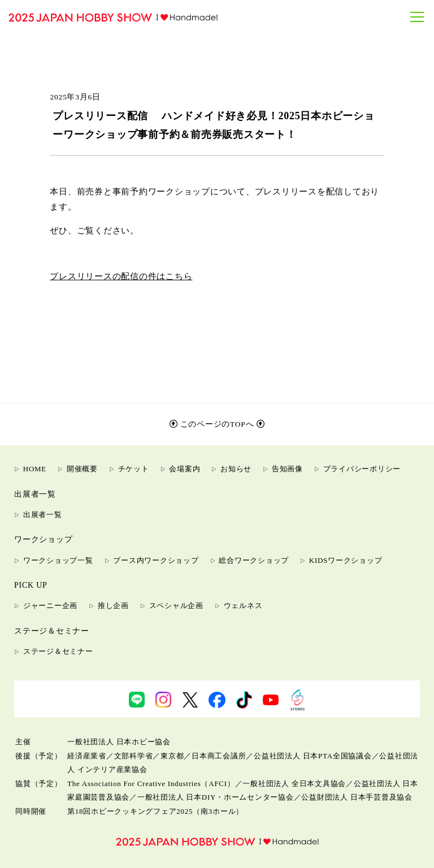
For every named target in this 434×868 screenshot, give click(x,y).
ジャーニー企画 (50, 606)
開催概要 (82, 469)
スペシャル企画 (176, 606)
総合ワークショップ (254, 560)
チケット (134, 469)
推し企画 (113, 606)
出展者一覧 (43, 515)
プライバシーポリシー (362, 469)
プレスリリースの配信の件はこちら (121, 276)
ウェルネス (243, 606)
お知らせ (236, 469)
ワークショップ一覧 (58, 560)
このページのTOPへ (217, 424)
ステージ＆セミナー (58, 651)
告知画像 (287, 469)
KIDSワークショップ (346, 560)
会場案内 (185, 469)
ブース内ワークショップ (156, 560)
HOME (35, 469)
